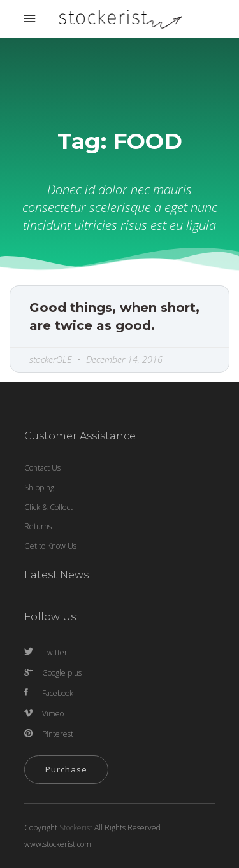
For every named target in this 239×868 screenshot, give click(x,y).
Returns (38, 526)
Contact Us (42, 468)
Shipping (39, 487)
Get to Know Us (50, 546)
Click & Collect (48, 507)
